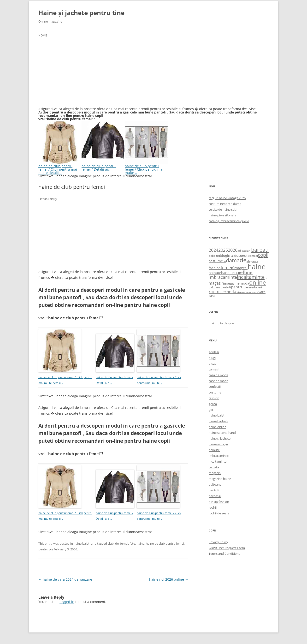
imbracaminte (219, 456)
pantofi (214, 490)
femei (124, 543)
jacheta (214, 467)
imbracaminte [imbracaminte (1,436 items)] (223, 277)
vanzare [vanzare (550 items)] (253, 292)
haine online (217, 427)
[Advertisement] (74, 77)
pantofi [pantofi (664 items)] (226, 287)
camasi (214, 369)
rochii (213, 507)
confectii (215, 387)
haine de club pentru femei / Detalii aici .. (103, 166)
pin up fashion (219, 502)
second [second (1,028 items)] (227, 292)
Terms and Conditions (224, 554)
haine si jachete (220, 438)
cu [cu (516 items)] (224, 261)
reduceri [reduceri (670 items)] (256, 287)
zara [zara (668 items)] (212, 296)
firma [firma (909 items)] (237, 268)
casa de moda (218, 375)
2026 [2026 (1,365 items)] (233, 250)
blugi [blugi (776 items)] (224, 255)
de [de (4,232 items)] (243, 260)
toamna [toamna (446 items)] (243, 292)
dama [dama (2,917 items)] (233, 260)
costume (215, 392)
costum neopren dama (225, 204)
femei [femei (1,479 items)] (226, 268)
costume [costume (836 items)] (216, 261)
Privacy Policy (218, 542)
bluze (213, 364)
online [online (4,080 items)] (257, 282)
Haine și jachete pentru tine (81, 13)
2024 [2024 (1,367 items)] (213, 250)
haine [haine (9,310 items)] (257, 267)
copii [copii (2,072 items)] (263, 255)
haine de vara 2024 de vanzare (65, 579)
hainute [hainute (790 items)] (215, 273)
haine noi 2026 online (169, 579)
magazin (215, 473)
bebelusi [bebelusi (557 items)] (214, 256)
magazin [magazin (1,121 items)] (216, 283)
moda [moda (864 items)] (244, 283)
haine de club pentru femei (165, 543)
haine (140, 543)
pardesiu (215, 496)
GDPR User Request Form (227, 548)
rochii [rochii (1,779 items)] (215, 291)
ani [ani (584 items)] (249, 251)
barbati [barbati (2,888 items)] (260, 250)
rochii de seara (219, 513)
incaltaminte (218, 461)
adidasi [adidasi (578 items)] (242, 251)
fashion (214, 398)
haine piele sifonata (222, 215)
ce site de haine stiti (223, 209)
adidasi (214, 352)
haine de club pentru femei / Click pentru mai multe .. (146, 168)
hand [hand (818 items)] (225, 273)
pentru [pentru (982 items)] (237, 287)
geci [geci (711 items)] (244, 268)
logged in (67, 602)
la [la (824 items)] (266, 277)
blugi (212, 358)
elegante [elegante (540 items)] (252, 261)
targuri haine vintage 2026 (227, 198)
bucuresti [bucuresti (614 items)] (242, 256)
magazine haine (220, 479)
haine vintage (218, 444)
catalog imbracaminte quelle (229, 221)
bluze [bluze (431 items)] (231, 256)
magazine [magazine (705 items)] (232, 283)
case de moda (218, 381)
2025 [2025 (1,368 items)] (223, 250)
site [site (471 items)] (236, 292)
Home (43, 35)
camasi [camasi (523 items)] (253, 256)
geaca (213, 404)
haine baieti (82, 543)
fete (132, 543)
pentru (43, 549)
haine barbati (218, 421)
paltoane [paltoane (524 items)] (215, 287)
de (117, 543)
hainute (214, 450)
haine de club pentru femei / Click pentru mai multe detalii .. (60, 168)
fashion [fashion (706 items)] (215, 268)
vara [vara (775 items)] (262, 292)
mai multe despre (221, 323)
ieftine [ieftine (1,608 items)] (246, 272)
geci (211, 410)
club (111, 543)
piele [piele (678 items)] (247, 287)
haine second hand (222, 433)
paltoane (215, 484)
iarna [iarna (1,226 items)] (234, 272)
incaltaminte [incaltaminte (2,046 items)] (251, 277)
